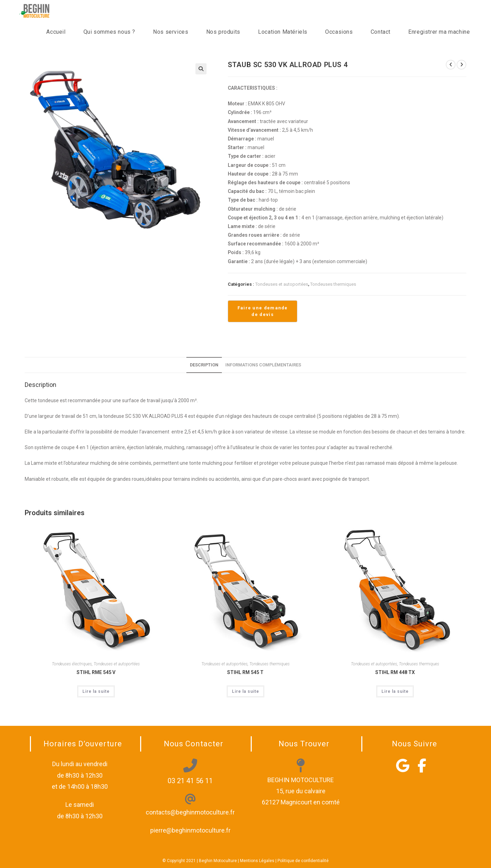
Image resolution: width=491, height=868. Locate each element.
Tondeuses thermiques (333, 284)
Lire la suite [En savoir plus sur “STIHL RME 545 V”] (96, 691)
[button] (201, 69)
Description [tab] (204, 365)
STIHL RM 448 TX (395, 672)
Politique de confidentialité (303, 861)
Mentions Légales (257, 861)
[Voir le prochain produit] (461, 65)
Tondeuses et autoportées (282, 284)
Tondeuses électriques (72, 664)
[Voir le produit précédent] (451, 65)
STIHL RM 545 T (245, 672)
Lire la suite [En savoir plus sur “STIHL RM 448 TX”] (395, 691)
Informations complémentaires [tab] (263, 365)
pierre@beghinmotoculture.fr (190, 830)
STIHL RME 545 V (96, 672)
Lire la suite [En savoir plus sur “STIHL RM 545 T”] (245, 691)
